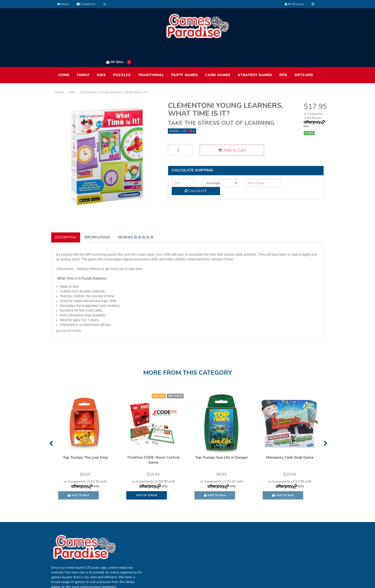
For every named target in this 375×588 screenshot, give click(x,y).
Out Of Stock (147, 473)
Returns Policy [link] (288, 554)
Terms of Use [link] (287, 534)
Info (306, 104)
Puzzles (122, 52)
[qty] (181, 160)
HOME (64, 52)
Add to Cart (225, 127)
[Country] (213, 160)
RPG (283, 52)
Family (83, 52)
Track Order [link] (177, 544)
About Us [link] (229, 534)
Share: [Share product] (182, 108)
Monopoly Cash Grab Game (290, 435)
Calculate (298, 160)
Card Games (218, 52)
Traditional (151, 52)
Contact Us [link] (231, 554)
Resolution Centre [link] (182, 554)
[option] (85, 426)
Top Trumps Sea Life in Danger (222, 435)
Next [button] (326, 421)
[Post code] (252, 160)
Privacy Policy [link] (287, 544)
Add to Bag (78, 473)
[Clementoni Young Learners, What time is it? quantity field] (178, 127)
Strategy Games (255, 52)
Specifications (97, 215)
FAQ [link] (225, 544)
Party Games (185, 52)
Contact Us (86, 4)
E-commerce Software (244, 581)
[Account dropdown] (294, 4)
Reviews (136, 215)
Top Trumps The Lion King (85, 435)
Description (66, 215)
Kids (101, 52)
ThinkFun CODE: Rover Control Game (153, 437)
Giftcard (304, 52)
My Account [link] (177, 534)
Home (63, 4)
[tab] (66, 215)
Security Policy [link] (288, 564)
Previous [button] (51, 421)
